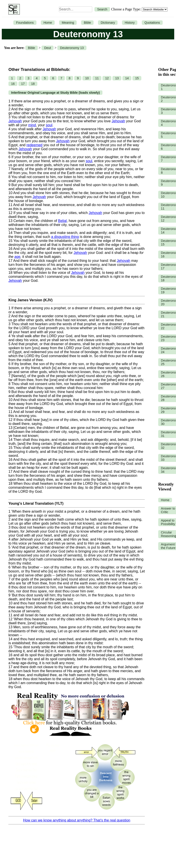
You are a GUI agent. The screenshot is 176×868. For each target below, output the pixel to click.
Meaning (68, 23)
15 (137, 78)
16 (13, 84)
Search (102, 9)
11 (97, 78)
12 (107, 78)
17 (23, 84)
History (130, 23)
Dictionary (108, 23)
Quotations (152, 23)
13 (117, 78)
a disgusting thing (65, 237)
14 (127, 78)
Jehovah (15, 121)
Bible (87, 23)
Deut (48, 48)
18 (33, 84)
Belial (62, 221)
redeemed (34, 145)
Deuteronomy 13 (72, 48)
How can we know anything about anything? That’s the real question (77, 820)
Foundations (25, 23)
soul (49, 125)
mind (32, 125)
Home (48, 23)
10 (87, 78)
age (17, 257)
